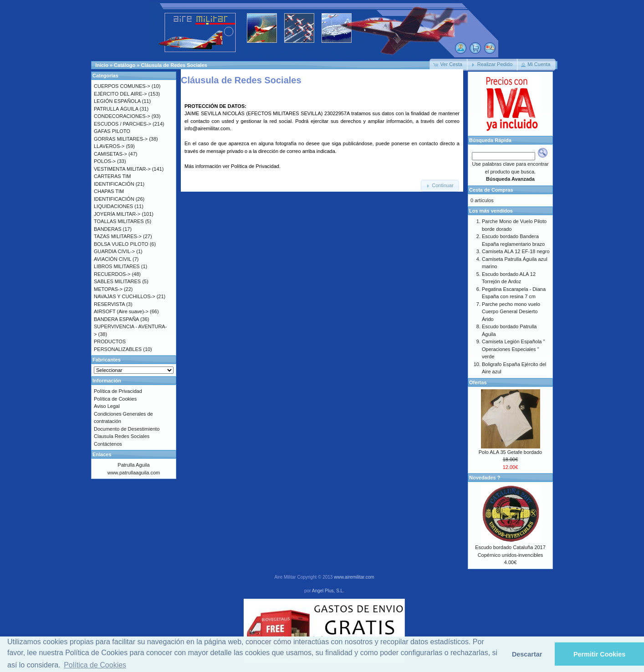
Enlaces (102, 454)
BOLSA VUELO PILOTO (121, 244)
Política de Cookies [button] (95, 665)
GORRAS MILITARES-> (121, 139)
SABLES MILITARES (117, 281)
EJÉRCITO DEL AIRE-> (120, 94)
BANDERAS (108, 229)
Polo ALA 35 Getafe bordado (510, 452)
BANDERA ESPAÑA (116, 319)
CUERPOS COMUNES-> (122, 86)
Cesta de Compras (491, 190)
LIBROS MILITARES (117, 266)
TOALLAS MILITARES (119, 221)
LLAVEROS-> (109, 146)
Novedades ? (485, 478)
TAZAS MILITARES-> (118, 236)
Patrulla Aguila (133, 465)
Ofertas (478, 382)
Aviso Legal (107, 406)
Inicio (102, 65)
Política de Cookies (115, 399)
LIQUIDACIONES (113, 206)
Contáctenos (108, 444)
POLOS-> (105, 161)
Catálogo (125, 65)
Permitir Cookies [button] (599, 654)
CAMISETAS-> (110, 154)
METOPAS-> (108, 289)
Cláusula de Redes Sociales (174, 65)
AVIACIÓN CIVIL (112, 259)
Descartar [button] (527, 654)
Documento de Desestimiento (127, 429)
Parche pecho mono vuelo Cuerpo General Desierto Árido (511, 312)
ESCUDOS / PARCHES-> (123, 124)
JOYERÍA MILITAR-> (117, 214)
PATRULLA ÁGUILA (116, 109)
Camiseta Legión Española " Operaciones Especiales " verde (513, 349)
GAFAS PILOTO (112, 131)
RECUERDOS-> (112, 274)
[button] (449, 65)
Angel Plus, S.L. (328, 591)
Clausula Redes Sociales (122, 436)
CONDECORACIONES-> (122, 116)
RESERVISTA (109, 304)
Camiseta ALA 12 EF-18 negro (516, 251)
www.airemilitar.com (354, 577)
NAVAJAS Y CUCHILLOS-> (125, 296)
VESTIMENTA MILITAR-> (122, 169)
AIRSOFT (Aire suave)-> (121, 311)
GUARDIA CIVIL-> (114, 251)
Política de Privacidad (255, 166)
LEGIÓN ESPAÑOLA (117, 101)
